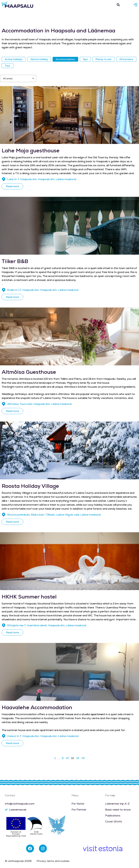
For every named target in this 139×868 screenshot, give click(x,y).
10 (67, 758)
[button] (118, 5)
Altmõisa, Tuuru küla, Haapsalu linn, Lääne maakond (39, 404)
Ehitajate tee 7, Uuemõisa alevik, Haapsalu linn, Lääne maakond (47, 625)
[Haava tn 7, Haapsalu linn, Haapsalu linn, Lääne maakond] (4, 736)
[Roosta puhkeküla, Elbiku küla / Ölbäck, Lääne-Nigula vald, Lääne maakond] (4, 515)
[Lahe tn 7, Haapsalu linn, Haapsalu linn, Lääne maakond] (4, 179)
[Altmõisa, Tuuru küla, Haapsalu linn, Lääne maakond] (4, 404)
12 (78, 758)
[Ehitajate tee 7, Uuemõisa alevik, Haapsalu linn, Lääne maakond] (4, 625)
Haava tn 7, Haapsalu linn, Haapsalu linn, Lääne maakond (43, 736)
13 (83, 758)
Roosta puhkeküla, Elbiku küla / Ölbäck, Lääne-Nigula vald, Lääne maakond (54, 515)
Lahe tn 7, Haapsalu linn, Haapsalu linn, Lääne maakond (42, 179)
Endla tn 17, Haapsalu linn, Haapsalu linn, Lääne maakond (43, 290)
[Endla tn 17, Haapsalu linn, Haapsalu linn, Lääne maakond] (4, 290)
